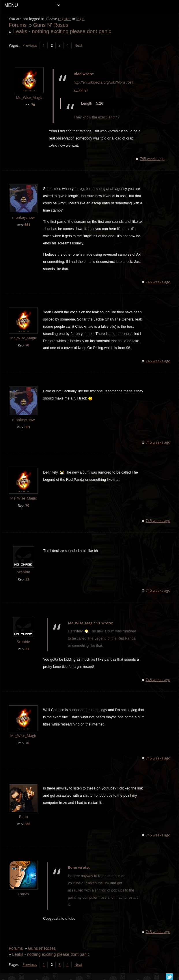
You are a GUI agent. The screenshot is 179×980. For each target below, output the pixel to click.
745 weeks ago (152, 159)
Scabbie (24, 572)
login (81, 19)
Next (78, 45)
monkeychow (24, 217)
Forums (18, 25)
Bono (24, 817)
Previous (30, 45)
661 (27, 225)
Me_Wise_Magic (29, 98)
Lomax (24, 894)
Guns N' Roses (51, 25)
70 (33, 105)
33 (28, 579)
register (65, 19)
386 (27, 824)
